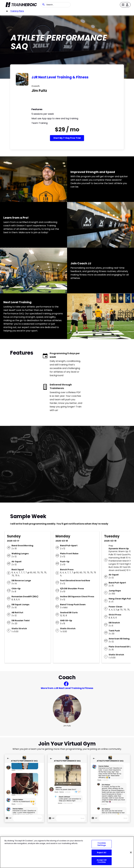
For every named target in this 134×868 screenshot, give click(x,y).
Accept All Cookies (102, 861)
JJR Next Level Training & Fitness (60, 77)
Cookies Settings (102, 844)
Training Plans (17, 11)
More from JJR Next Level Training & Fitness (67, 688)
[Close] (131, 852)
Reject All (102, 853)
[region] (67, 852)
